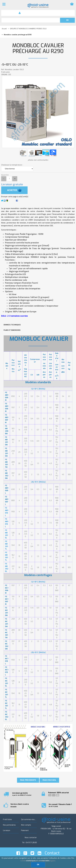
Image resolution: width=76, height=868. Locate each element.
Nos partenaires (9, 825)
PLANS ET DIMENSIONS (12, 330)
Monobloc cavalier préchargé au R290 (38, 48)
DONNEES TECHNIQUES (12, 325)
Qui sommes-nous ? (29, 819)
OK (38, 865)
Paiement (25, 830)
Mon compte (26, 825)
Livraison (7, 830)
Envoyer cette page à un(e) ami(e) (15, 197)
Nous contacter (31, 838)
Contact (52, 853)
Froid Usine (7, 819)
